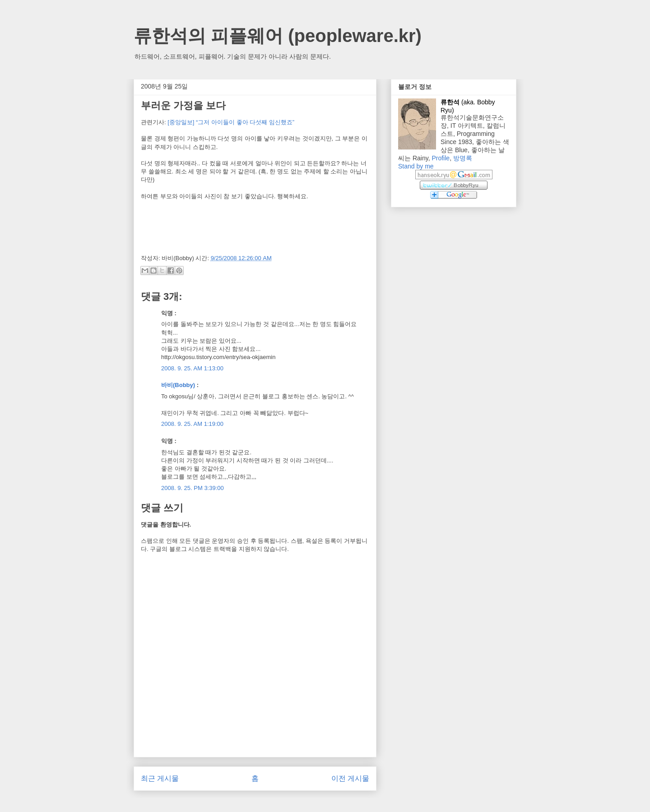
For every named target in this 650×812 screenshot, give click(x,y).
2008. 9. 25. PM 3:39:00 (193, 488)
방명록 (463, 158)
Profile (441, 158)
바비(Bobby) (178, 385)
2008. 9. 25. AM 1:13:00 (192, 368)
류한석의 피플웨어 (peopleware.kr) (278, 36)
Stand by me (416, 166)
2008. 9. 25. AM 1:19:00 (192, 424)
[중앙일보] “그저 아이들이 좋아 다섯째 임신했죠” (231, 122)
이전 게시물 (350, 778)
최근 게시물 (160, 778)
